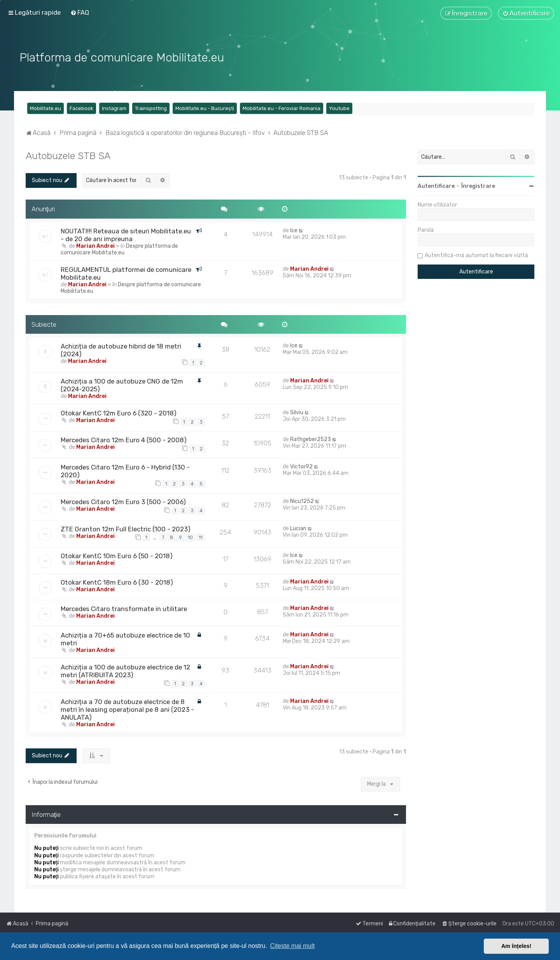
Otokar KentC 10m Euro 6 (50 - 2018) (117, 555)
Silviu (297, 412)
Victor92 (301, 465)
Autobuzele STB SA (68, 155)
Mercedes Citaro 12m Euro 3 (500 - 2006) (123, 501)
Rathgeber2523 (311, 439)
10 (190, 537)
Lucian (298, 527)
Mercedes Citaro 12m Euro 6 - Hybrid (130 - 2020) (125, 470)
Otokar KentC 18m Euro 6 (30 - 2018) (117, 582)
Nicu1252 (302, 500)
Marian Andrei (95, 245)
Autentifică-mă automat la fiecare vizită (476, 255)
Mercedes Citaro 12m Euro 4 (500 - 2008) (124, 439)
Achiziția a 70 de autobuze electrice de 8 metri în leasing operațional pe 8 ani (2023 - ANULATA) (127, 709)
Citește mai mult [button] (293, 946)
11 (201, 537)
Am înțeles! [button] (516, 946)
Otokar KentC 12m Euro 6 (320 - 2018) (119, 412)
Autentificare (436, 185)
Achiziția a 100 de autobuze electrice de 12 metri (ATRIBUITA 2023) (125, 670)
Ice (294, 229)
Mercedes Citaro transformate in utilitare (124, 608)
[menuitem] (80, 12)
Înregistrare (478, 185)
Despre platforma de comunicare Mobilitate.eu (119, 248)
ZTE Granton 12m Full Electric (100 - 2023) (126, 528)
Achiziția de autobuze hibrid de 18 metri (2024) (121, 349)
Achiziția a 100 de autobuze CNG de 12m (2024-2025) (122, 384)
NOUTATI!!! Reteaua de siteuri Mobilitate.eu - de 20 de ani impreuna (126, 234)
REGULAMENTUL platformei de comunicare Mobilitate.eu (126, 272)
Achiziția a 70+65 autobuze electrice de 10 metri (125, 638)
